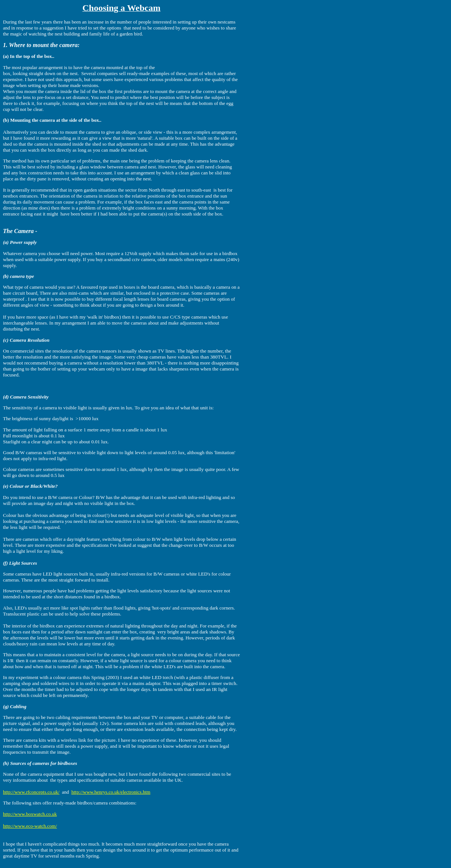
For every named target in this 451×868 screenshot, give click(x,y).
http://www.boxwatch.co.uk (30, 814)
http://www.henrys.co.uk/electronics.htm (111, 792)
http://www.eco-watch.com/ (30, 826)
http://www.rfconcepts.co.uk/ (31, 792)
